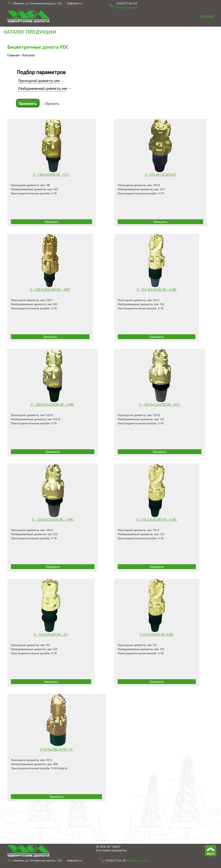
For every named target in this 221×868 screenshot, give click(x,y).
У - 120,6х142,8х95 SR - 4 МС (53, 404)
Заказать (52, 222)
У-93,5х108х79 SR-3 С (56, 749)
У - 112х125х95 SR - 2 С (51, 634)
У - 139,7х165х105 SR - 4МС (50, 289)
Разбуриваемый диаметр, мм (43, 88)
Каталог (29, 55)
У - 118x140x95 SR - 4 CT (52, 174)
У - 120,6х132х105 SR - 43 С (160, 404)
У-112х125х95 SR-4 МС (157, 634)
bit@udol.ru (75, 3)
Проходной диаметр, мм (39, 81)
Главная (13, 55)
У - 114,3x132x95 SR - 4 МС (157, 289)
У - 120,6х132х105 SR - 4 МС (53, 519)
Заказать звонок (138, 860)
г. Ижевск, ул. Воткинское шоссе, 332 (36, 3)
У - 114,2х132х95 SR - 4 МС (157, 519)
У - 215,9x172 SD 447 (160, 174)
